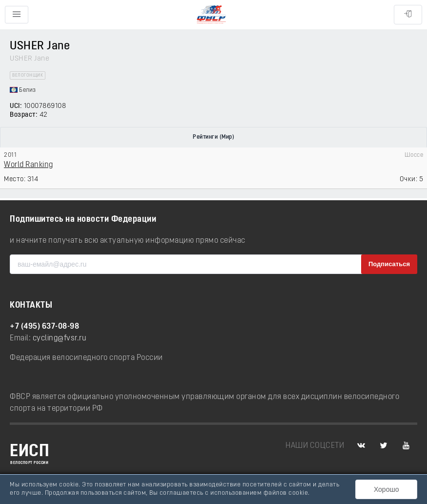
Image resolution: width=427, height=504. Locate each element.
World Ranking (29, 165)
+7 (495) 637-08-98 (44, 327)
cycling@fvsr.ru (60, 338)
